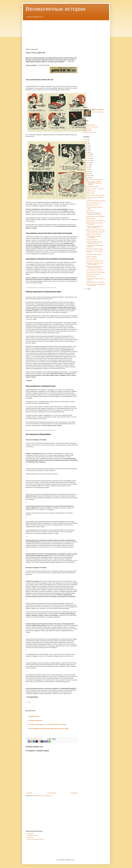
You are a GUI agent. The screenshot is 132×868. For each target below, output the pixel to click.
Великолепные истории (55, 9)
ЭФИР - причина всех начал (93, 203)
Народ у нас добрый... (92, 257)
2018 (87, 150)
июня (88, 167)
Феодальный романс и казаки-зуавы (95, 282)
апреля (88, 171)
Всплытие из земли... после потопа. (95, 189)
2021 (87, 144)
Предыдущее (74, 793)
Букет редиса (88, 129)
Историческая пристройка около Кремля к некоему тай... (94, 227)
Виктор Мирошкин (99, 110)
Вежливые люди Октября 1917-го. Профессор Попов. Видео (95, 267)
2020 (87, 146)
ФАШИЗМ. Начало (34, 716)
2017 (87, 152)
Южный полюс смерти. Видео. (94, 254)
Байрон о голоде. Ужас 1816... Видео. (96, 230)
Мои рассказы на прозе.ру (91, 127)
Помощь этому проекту (91, 133)
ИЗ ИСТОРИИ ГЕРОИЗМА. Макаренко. (96, 201)
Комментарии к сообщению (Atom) (43, 796)
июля (88, 165)
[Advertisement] (66, 33)
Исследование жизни (32, 835)
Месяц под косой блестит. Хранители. (96, 221)
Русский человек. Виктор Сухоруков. (95, 216)
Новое (86, 123)
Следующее (29, 793)
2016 (87, 289)
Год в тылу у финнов (91, 259)
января (88, 178)
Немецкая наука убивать (92, 187)
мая (88, 169)
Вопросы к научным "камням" (94, 234)
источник (28, 702)
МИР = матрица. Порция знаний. (95, 180)
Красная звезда (31, 65)
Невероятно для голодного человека (96, 195)
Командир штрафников (36, 720)
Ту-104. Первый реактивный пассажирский (93, 237)
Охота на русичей (91, 218)
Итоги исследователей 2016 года (95, 270)
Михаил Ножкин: (90, 193)
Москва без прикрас (91, 276)
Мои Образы (30, 837)
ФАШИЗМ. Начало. (91, 191)
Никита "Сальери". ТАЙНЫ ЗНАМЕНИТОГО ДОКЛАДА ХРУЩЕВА (94, 183)
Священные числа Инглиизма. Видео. (96, 272)
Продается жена (90, 211)
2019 (87, 148)
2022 (87, 141)
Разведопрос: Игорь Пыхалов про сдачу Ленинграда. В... (95, 264)
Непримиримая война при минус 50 (95, 232)
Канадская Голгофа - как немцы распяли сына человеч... (94, 243)
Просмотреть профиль (98, 112)
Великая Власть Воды (92, 240)
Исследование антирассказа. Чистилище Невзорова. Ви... (94, 214)
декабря (89, 154)
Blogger (73, 860)
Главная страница (52, 793)
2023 (87, 139)
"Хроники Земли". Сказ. (92, 205)
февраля (89, 176)
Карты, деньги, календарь (93, 274)
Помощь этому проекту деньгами (35, 839)
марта (88, 173)
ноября (88, 156)
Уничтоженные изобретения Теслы (95, 261)
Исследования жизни (90, 125)
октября (89, 158)
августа (89, 163)
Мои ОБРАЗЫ (88, 131)
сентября (89, 161)
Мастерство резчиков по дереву (94, 249)
